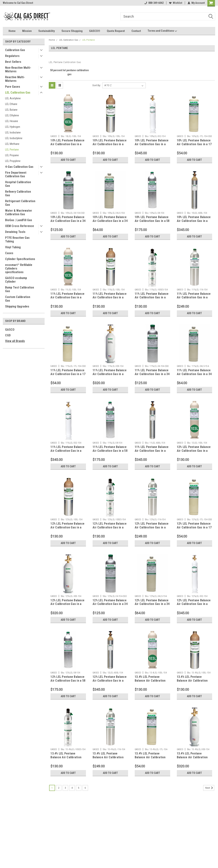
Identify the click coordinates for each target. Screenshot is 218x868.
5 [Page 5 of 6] (79, 788)
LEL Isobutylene (14, 138)
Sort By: (97, 85)
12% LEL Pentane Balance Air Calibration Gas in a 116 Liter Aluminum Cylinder (152, 529)
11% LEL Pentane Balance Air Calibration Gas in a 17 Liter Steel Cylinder (68, 374)
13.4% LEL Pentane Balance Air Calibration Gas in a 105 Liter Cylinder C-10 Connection (194, 682)
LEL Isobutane (13, 132)
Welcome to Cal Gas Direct (18, 3)
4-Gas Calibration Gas (19, 167)
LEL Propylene (13, 161)
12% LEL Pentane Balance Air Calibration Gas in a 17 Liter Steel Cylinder (194, 527)
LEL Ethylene (12, 115)
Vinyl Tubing (13, 247)
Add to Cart (68, 160)
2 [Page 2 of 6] (59, 788)
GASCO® (95, 31)
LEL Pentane (12, 150)
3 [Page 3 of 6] (65, 788)
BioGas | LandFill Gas (19, 220)
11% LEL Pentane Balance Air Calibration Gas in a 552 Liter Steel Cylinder (67, 451)
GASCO (10, 330)
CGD (8, 335)
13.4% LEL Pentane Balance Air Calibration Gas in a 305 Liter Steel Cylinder (193, 759)
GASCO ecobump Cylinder (16, 280)
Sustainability (47, 31)
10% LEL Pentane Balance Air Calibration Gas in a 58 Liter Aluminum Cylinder (152, 221)
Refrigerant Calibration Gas (20, 203)
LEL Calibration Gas (18, 93)
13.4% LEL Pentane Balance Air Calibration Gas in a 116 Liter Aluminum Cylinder (108, 759)
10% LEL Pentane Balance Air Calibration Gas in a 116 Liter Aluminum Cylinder (152, 146)
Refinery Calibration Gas (18, 193)
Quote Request (116, 31)
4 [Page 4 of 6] (72, 788)
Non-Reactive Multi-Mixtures (18, 69)
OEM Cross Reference (20, 226)
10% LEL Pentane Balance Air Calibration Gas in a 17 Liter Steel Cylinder (194, 144)
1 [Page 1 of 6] (52, 788)
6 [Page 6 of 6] (85, 788)
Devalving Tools (15, 232)
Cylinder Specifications (20, 259)
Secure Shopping (72, 31)
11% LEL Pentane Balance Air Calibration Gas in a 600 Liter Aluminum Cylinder (152, 453)
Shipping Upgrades (17, 306)
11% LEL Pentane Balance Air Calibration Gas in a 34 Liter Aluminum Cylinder (152, 374)
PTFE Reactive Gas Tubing (17, 240)
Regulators (12, 56)
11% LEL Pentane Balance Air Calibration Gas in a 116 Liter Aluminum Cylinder (194, 299)
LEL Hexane (12, 121)
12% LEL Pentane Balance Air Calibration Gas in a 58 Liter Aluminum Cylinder (68, 681)
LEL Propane (12, 155)
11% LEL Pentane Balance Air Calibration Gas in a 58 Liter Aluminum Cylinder (110, 451)
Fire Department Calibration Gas (16, 174)
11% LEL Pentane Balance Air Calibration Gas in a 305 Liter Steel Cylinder (110, 374)
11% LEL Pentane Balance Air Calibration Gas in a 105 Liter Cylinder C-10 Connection (110, 299)
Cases (9, 253)
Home (12, 31)
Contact (136, 31)
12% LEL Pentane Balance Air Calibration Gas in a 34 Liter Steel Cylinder (152, 604)
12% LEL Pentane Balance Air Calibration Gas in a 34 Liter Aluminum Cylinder (110, 604)
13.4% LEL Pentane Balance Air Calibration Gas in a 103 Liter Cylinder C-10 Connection (152, 682)
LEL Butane (11, 110)
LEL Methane (12, 144)
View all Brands (15, 341)
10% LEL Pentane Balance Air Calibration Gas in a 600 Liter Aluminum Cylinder (194, 223)
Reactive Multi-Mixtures (15, 79)
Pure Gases (13, 87)
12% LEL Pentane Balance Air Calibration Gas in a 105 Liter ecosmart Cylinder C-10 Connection (110, 529)
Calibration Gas (15, 50)
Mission (27, 31)
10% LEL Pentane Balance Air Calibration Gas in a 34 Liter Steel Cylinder (110, 221)
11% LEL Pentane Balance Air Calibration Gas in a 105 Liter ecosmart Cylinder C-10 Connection (152, 299)
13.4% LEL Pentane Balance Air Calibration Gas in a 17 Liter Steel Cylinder (150, 759)
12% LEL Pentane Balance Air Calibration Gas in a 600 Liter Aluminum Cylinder (110, 682)
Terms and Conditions (162, 31)
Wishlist (176, 3)
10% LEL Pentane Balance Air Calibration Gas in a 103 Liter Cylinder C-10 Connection (67, 146)
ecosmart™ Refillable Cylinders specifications (19, 268)
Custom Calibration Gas (18, 299)
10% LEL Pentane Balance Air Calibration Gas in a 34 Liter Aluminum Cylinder (68, 221)
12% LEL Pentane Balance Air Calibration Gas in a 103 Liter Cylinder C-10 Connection (194, 453)
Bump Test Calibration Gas (20, 289)
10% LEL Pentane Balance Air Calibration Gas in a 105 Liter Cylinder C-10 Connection (110, 146)
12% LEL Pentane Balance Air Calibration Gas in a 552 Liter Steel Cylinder (194, 604)
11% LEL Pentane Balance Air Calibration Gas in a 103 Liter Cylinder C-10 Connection (67, 299)
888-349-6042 (154, 3)
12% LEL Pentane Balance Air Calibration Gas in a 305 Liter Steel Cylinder (67, 604)
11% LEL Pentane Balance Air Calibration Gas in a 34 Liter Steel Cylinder (194, 374)
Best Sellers (13, 62)
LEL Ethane (11, 104)
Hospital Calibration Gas (18, 184)
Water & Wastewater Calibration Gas (19, 212)
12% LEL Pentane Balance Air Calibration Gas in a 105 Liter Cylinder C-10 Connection (67, 529)
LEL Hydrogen (13, 127)
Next (210, 788)
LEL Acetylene (13, 98)
